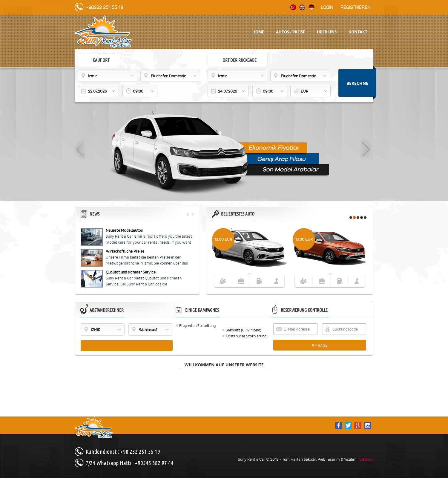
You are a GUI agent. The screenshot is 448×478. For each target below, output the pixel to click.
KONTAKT (358, 32)
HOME (258, 32)
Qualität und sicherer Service (131, 272)
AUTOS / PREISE (290, 32)
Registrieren (355, 7)
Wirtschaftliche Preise (125, 251)
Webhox (366, 459)
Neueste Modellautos (124, 230)
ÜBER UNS (327, 32)
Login (327, 7)
